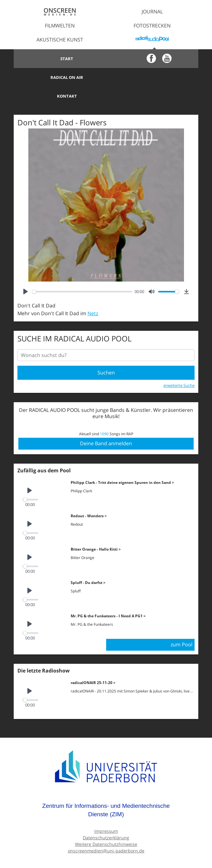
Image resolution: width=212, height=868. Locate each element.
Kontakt (60, 77)
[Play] (26, 273)
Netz (93, 295)
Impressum (106, 812)
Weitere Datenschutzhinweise (106, 825)
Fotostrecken (152, 26)
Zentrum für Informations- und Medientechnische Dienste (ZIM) (106, 791)
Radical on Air (152, 59)
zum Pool (181, 626)
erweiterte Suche (179, 367)
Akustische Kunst (60, 40)
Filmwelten (60, 26)
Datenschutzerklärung (106, 819)
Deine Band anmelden (106, 425)
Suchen (106, 354)
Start (60, 59)
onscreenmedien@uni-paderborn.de (106, 832)
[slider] (82, 273)
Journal (152, 12)
